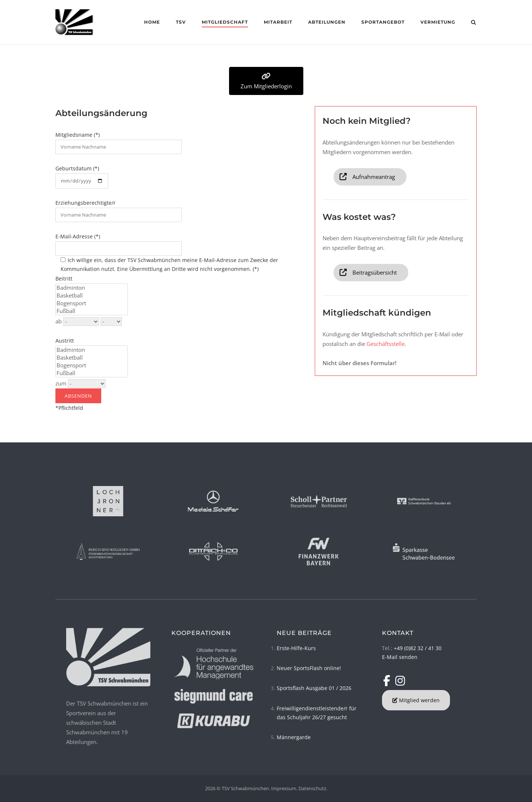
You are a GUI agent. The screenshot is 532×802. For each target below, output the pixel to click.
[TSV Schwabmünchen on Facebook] (388, 681)
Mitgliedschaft (225, 22)
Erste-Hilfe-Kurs (296, 648)
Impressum (284, 788)
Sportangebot (383, 22)
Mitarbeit (278, 22)
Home (152, 22)
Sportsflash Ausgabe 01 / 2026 (314, 688)
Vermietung (438, 22)
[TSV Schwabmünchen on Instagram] (400, 681)
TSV (181, 22)
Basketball (92, 295)
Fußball (92, 311)
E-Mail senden (400, 657)
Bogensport (92, 303)
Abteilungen (327, 22)
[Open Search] (473, 23)
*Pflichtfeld (87, 396)
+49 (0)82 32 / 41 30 (418, 648)
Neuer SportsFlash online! (309, 668)
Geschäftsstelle (386, 344)
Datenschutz (312, 788)
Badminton (92, 288)
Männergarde (294, 737)
